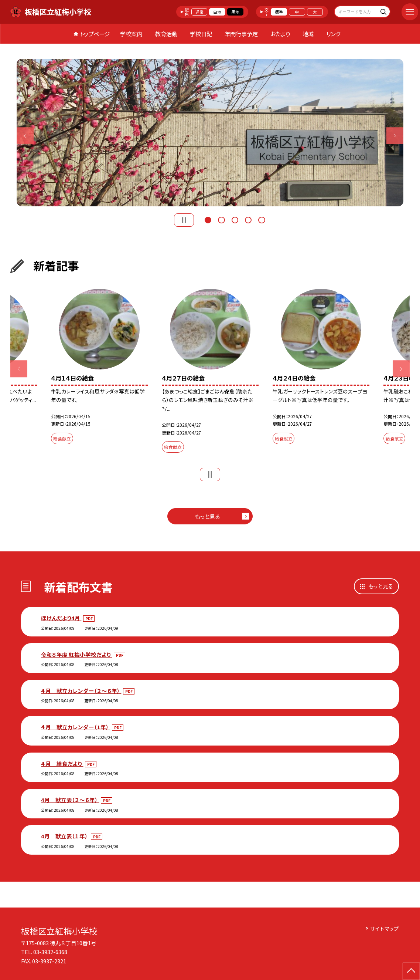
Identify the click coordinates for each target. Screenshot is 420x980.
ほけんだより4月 (61, 618)
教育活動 (166, 34)
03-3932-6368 (50, 952)
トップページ (95, 34)
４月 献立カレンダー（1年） (76, 727)
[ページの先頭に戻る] (411, 971)
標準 (279, 12)
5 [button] (262, 219)
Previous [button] (25, 136)
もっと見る (207, 516)
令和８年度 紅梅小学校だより (76, 654)
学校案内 (131, 34)
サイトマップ (385, 928)
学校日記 (201, 34)
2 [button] (221, 219)
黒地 (235, 12)
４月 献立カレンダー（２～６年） (81, 691)
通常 (199, 12)
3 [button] (235, 219)
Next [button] (395, 136)
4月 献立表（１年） (65, 836)
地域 (308, 34)
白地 (217, 12)
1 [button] (208, 219)
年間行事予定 (241, 34)
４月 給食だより (62, 763)
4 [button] (248, 219)
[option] (210, 133)
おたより (280, 34)
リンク (333, 34)
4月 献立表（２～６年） (70, 800)
